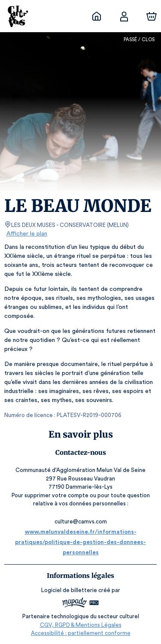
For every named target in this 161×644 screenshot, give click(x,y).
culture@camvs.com (81, 522)
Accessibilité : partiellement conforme (80, 633)
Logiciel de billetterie (70, 590)
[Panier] (152, 16)
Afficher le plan (26, 234)
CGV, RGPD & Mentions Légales (81, 625)
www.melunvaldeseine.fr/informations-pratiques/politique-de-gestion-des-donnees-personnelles (80, 542)
